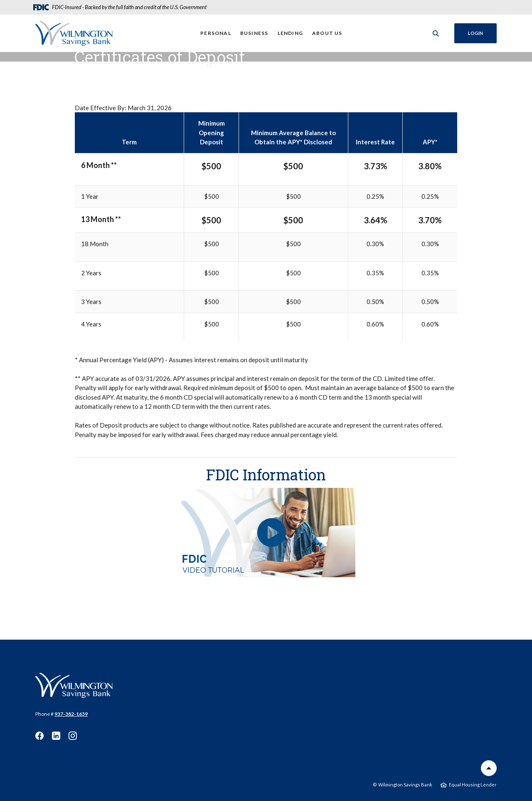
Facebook (39, 736)
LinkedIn (56, 736)
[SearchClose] (436, 33)
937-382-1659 (71, 714)
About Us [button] (327, 33)
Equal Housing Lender (473, 785)
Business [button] (254, 33)
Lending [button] (290, 33)
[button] (266, 533)
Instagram (73, 736)
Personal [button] (216, 33)
